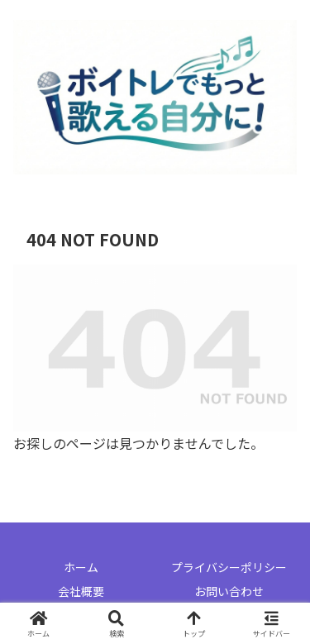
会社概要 (81, 591)
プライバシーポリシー (229, 567)
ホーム (81, 567)
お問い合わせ (229, 591)
